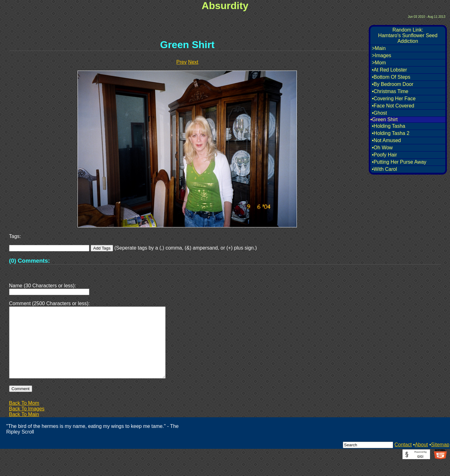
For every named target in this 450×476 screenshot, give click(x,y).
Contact (403, 460)
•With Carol (384, 169)
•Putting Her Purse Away (399, 162)
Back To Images (27, 424)
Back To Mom (24, 418)
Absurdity (225, 6)
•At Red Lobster (389, 70)
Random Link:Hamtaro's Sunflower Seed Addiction (408, 35)
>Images (382, 55)
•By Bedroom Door (393, 84)
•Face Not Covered (393, 106)
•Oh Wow (382, 148)
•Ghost (379, 113)
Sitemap (440, 460)
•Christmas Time (390, 91)
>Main (379, 48)
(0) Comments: (30, 261)
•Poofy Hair (384, 155)
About (421, 460)
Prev (181, 62)
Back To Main (24, 429)
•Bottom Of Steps (391, 77)
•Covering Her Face (394, 99)
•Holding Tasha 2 (391, 133)
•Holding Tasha (389, 126)
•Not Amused (386, 140)
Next (193, 62)
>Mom (379, 63)
